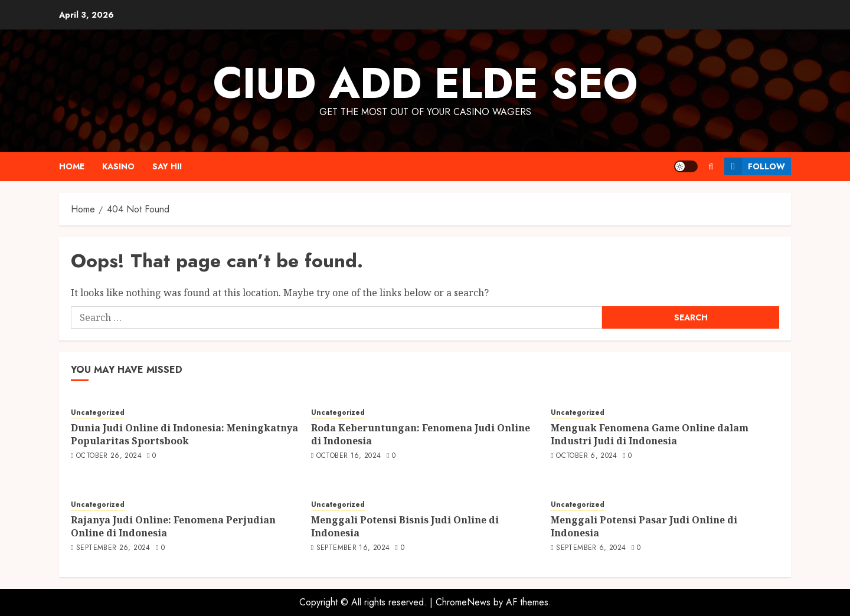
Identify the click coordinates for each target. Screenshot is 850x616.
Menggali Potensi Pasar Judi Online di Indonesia (644, 526)
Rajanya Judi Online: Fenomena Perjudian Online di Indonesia (173, 526)
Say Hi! (167, 166)
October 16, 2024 (349, 456)
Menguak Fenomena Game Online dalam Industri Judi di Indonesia (650, 434)
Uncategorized (98, 413)
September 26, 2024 (113, 548)
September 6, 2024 (591, 548)
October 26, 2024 (109, 456)
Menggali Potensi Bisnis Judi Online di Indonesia (405, 526)
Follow (755, 166)
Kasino (118, 166)
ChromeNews (463, 602)
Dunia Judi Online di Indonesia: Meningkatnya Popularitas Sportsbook (184, 434)
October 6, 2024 (586, 456)
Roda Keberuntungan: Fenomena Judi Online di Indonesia (421, 434)
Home (72, 166)
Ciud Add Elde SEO (425, 83)
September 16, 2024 (353, 548)
